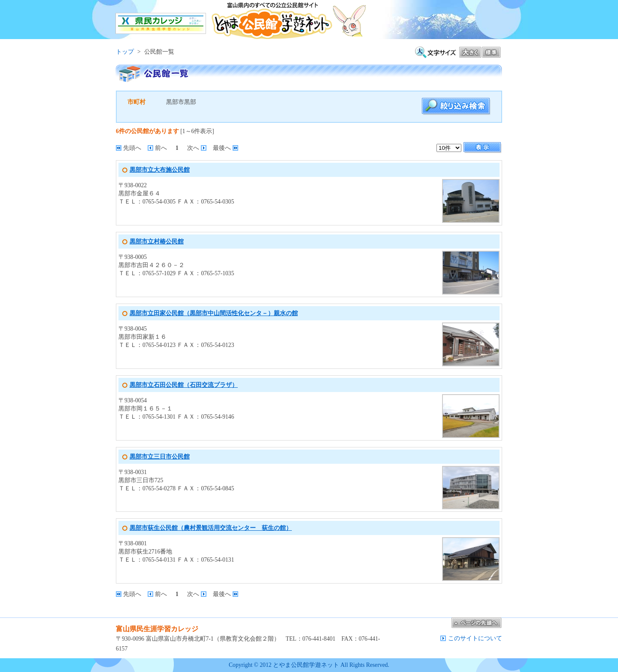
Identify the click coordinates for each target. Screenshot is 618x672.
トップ (125, 52)
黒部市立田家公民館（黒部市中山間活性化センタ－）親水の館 (214, 313)
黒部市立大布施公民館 (160, 170)
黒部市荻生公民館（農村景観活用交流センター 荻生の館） (211, 528)
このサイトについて (475, 638)
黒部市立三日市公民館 (160, 457)
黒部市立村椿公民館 (157, 242)
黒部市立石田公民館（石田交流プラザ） (184, 385)
